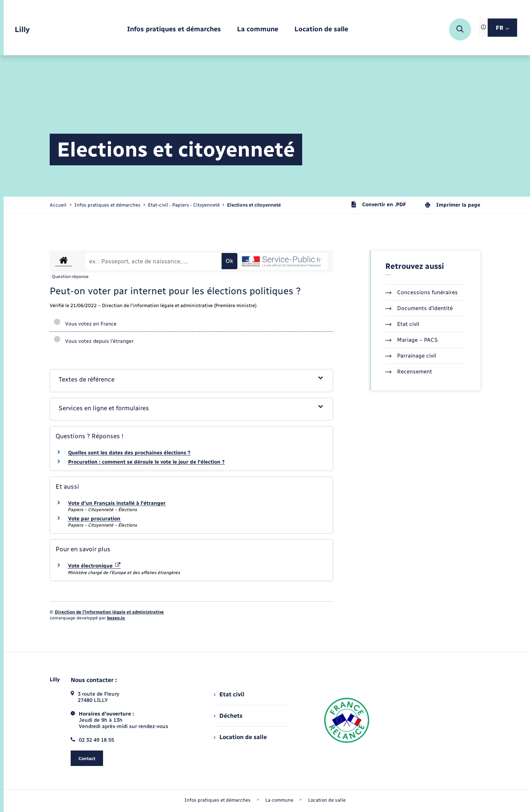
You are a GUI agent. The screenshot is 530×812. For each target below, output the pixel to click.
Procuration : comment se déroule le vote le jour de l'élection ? (146, 462)
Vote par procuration (94, 519)
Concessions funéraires (422, 292)
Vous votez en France (85, 324)
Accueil (58, 205)
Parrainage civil (411, 356)
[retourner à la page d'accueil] (22, 30)
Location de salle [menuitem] (240, 737)
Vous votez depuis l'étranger (93, 341)
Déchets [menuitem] (228, 716)
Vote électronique (94, 566)
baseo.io (116, 618)
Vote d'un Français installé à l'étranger (117, 503)
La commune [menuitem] (279, 800)
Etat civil (402, 324)
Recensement (409, 372)
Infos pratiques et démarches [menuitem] (218, 800)
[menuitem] (174, 30)
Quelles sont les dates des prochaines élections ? (129, 453)
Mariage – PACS (411, 340)
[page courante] (254, 205)
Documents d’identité (419, 308)
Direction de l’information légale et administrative (109, 612)
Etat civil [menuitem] (229, 694)
